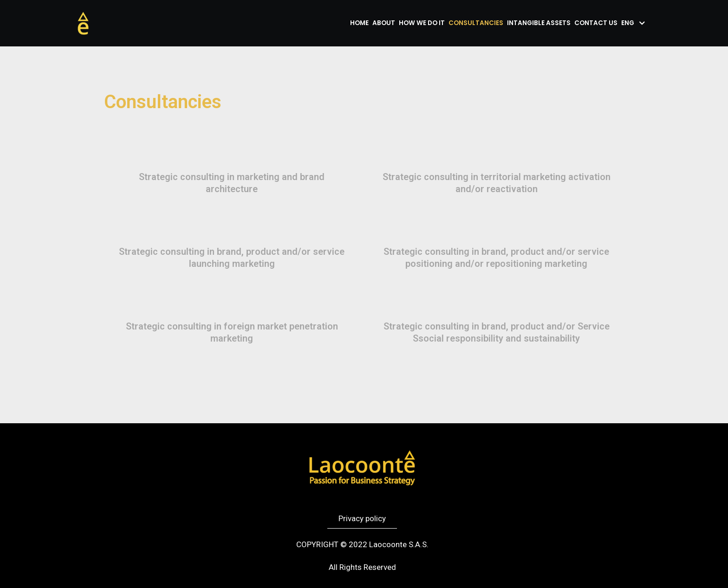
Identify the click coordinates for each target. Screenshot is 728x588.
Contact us (596, 23)
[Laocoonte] (83, 23)
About (384, 23)
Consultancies (476, 23)
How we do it (422, 23)
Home (359, 23)
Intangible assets (539, 23)
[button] (362, 519)
